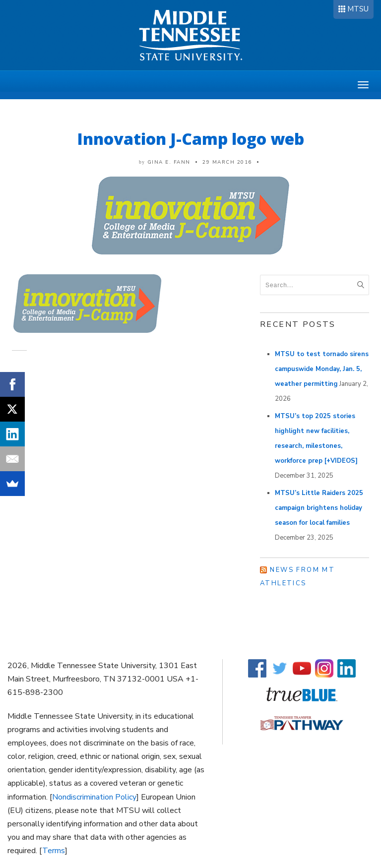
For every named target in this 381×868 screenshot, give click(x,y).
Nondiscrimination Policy (94, 797)
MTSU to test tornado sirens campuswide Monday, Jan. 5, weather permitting (322, 369)
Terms (54, 851)
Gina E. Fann (169, 162)
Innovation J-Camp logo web (191, 139)
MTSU (358, 9)
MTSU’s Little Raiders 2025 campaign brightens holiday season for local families (319, 508)
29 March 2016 (227, 162)
